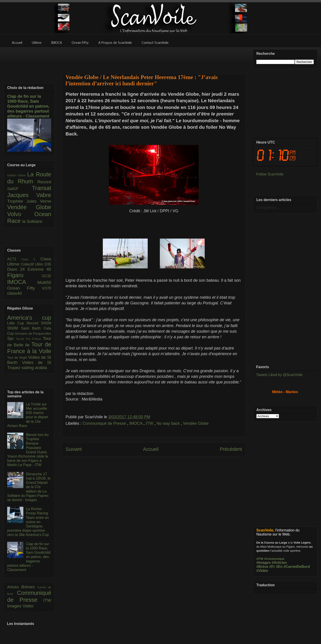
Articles (14, 587)
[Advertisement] (154, 58)
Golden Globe (17, 175)
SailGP (20, 189)
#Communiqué (274, 559)
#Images (264, 563)
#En (279, 567)
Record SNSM (39, 323)
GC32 (46, 276)
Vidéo (28, 606)
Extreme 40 (39, 269)
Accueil (151, 449)
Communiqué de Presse (105, 423)
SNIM (14, 328)
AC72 (14, 259)
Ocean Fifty (25, 288)
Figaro (24, 275)
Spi (11, 338)
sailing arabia (34, 368)
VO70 (47, 288)
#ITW (260, 559)
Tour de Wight (18, 358)
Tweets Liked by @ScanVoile (279, 375)
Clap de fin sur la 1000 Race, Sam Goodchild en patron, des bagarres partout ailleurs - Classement (28, 106)
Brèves (29, 587)
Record (44, 182)
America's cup (29, 318)
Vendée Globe (196, 423)
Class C (31, 259)
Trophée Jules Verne (29, 201)
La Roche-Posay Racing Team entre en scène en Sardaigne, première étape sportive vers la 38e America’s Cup (28, 522)
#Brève (262, 567)
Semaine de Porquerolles (33, 334)
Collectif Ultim (33, 264)
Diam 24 (17, 269)
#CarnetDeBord (297, 567)
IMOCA (136, 423)
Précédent (231, 449)
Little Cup (17, 323)
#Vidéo (262, 571)
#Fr (272, 567)
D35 (48, 264)
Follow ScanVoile (270, 174)
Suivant (74, 449)
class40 (14, 293)
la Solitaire (32, 221)
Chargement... (268, 208)
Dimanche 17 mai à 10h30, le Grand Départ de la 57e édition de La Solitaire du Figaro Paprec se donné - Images (29, 487)
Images (15, 606)
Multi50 (44, 282)
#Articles (279, 563)
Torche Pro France (29, 339)
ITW (150, 423)
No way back (169, 423)
